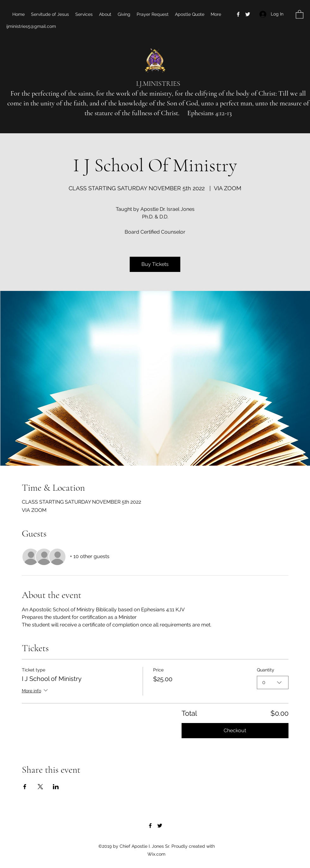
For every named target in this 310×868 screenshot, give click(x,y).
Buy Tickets (155, 264)
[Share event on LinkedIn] (56, 787)
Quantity (266, 670)
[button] (300, 14)
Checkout (235, 730)
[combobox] (273, 682)
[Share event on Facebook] (25, 787)
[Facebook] (238, 14)
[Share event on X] (40, 787)
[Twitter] (248, 14)
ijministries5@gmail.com (31, 26)
